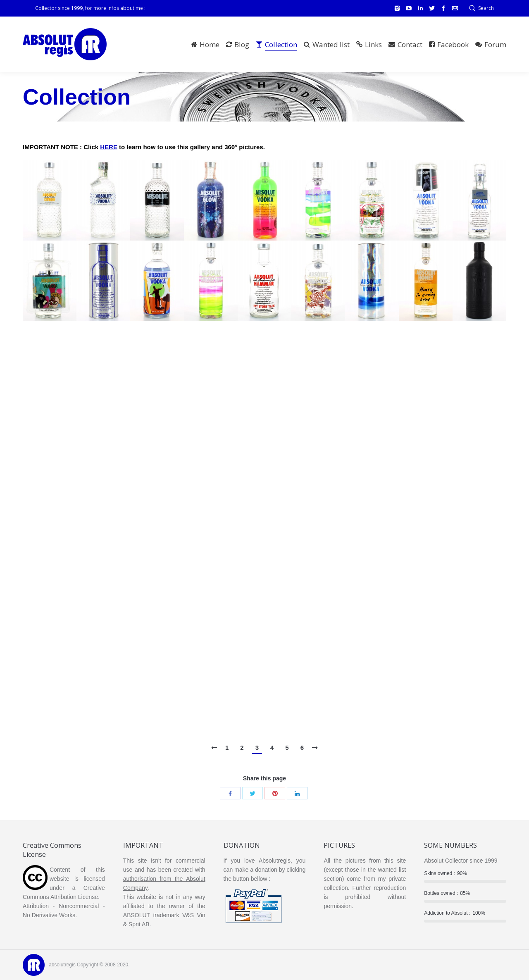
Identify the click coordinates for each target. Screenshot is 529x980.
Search (486, 8)
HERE (109, 147)
